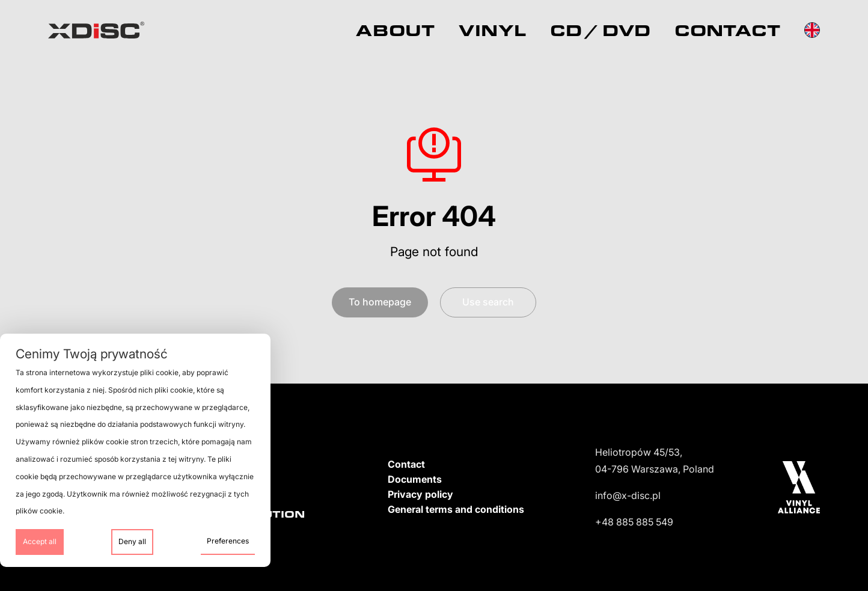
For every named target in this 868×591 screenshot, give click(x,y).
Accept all (40, 541)
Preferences (228, 541)
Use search (488, 302)
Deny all (132, 541)
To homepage (380, 302)
